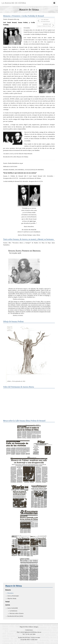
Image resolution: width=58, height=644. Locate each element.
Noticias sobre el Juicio (17, 614)
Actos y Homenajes (13, 596)
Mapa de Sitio (24, 627)
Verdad (7, 602)
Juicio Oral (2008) (13, 608)
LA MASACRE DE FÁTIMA (14, 3)
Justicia (8, 605)
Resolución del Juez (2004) (15, 616)
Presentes (10, 593)
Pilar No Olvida (12, 599)
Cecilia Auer (34, 640)
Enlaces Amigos (34, 627)
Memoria (8, 590)
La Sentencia (13, 611)
